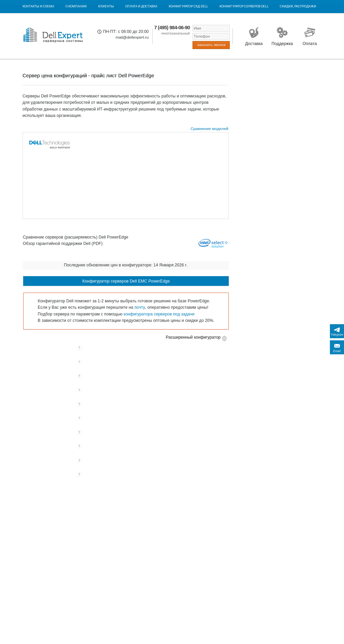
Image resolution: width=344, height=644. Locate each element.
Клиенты (106, 6)
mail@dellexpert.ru (132, 37)
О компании (76, 6)
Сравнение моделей (209, 129)
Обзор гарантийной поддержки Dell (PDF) (63, 244)
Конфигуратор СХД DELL (188, 6)
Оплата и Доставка (141, 6)
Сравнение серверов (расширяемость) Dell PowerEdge (76, 237)
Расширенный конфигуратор (193, 337)
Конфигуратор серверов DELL (244, 6)
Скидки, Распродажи (298, 6)
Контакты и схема (38, 6)
